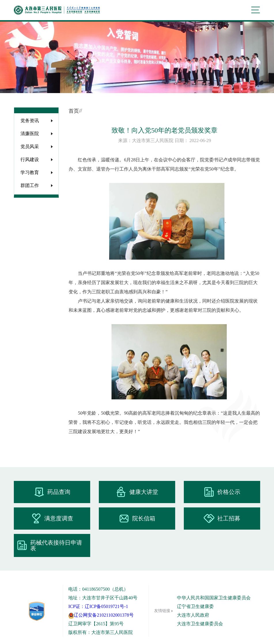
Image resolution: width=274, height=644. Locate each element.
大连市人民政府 (193, 615)
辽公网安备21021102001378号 (101, 615)
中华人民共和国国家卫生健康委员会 (214, 598)
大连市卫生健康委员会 (200, 624)
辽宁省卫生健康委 (195, 606)
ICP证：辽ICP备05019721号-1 (98, 606)
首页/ (74, 111)
